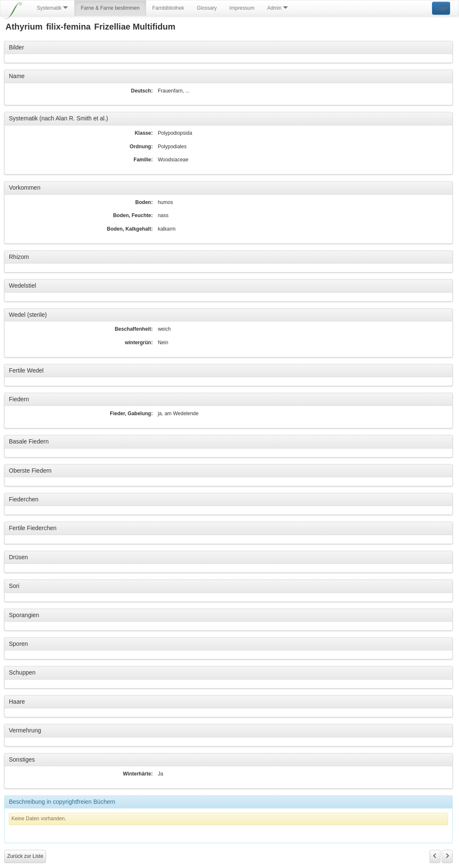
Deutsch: (142, 91)
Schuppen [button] (22, 672)
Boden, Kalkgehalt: (130, 229)
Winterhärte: (138, 774)
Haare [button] (17, 702)
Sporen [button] (18, 644)
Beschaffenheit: (134, 329)
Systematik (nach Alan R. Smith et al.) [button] (58, 118)
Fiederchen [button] (24, 499)
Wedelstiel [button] (22, 286)
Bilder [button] (16, 47)
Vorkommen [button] (25, 188)
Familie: (143, 160)
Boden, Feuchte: (133, 215)
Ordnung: (141, 147)
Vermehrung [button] (25, 730)
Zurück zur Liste (25, 856)
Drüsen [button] (18, 557)
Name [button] (17, 76)
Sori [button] (14, 586)
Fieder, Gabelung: (131, 414)
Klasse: (144, 133)
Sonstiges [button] (22, 759)
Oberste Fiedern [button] (30, 471)
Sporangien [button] (24, 615)
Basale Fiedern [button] (29, 441)
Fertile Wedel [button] (26, 370)
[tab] (228, 48)
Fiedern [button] (19, 399)
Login (441, 8)
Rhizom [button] (19, 257)
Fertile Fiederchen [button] (33, 528)
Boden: (144, 202)
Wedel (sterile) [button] (28, 315)
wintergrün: (139, 343)
